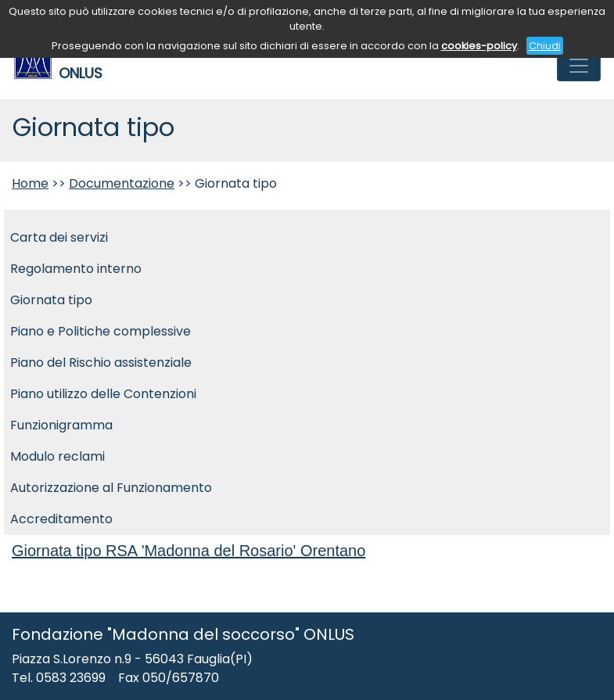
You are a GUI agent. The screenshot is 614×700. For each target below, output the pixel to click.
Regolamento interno (76, 269)
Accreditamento (61, 519)
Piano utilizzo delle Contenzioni (103, 394)
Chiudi (545, 46)
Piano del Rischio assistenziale (101, 363)
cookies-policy (479, 46)
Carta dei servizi (59, 237)
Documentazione (122, 183)
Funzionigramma (61, 425)
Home (30, 183)
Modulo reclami (57, 456)
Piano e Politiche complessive (101, 331)
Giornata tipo (51, 300)
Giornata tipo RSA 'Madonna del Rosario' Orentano (189, 551)
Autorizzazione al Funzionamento (111, 488)
